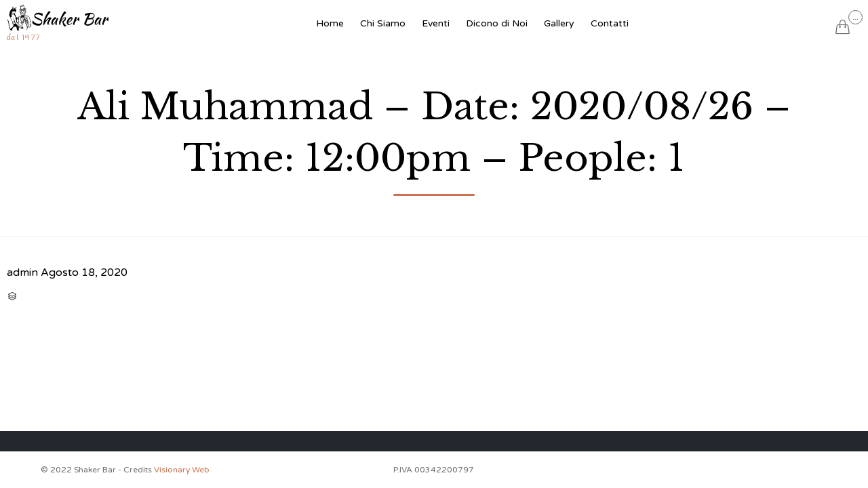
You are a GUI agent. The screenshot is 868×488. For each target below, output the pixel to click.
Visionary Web (182, 470)
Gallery (559, 23)
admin (22, 272)
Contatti (610, 23)
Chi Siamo (383, 23)
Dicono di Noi (497, 23)
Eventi (436, 23)
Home (330, 23)
